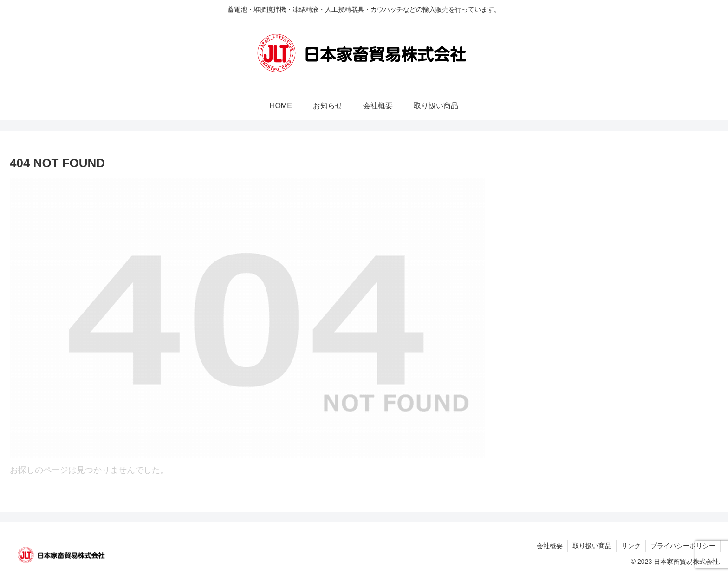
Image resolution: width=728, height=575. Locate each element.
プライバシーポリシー (683, 546)
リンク (631, 546)
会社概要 (550, 546)
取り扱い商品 (592, 546)
